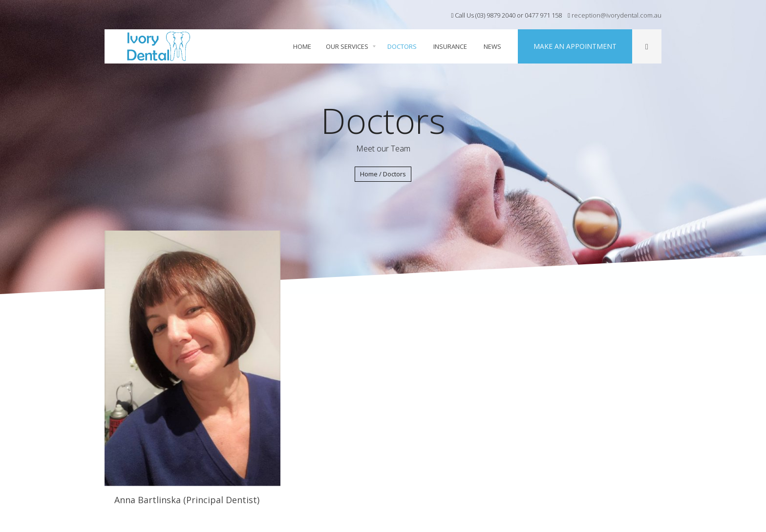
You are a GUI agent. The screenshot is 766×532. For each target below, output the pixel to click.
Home (369, 174)
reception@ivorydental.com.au (616, 15)
